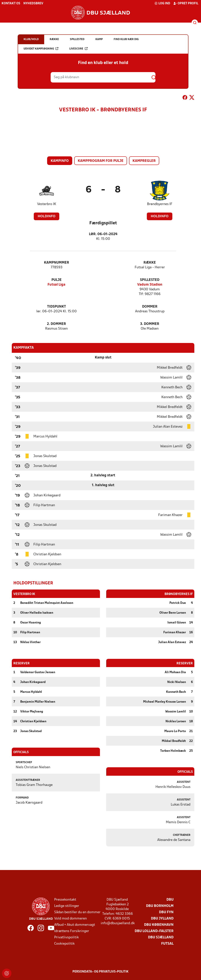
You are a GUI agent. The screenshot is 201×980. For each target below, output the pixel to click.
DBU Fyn (166, 912)
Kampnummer (57, 263)
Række (150, 263)
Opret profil (186, 3)
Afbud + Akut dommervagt (75, 925)
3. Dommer (150, 324)
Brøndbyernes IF (160, 204)
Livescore (78, 49)
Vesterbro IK (47, 204)
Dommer (150, 307)
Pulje (57, 280)
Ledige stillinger (67, 906)
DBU (170, 900)
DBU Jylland (162, 918)
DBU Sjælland (161, 937)
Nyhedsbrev (33, 4)
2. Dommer (56, 324)
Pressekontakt (65, 900)
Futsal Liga (56, 285)
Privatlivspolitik (66, 937)
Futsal (167, 944)
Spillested (150, 280)
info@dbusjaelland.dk (118, 923)
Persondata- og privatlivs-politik (100, 972)
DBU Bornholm (160, 906)
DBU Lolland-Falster (154, 931)
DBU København (159, 925)
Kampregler (144, 161)
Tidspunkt (57, 307)
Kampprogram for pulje (101, 161)
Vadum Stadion (150, 285)
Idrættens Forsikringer (72, 931)
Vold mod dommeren (70, 918)
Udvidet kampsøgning (41, 49)
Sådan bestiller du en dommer (77, 912)
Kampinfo (60, 161)
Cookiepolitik (64, 944)
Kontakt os (11, 4)
